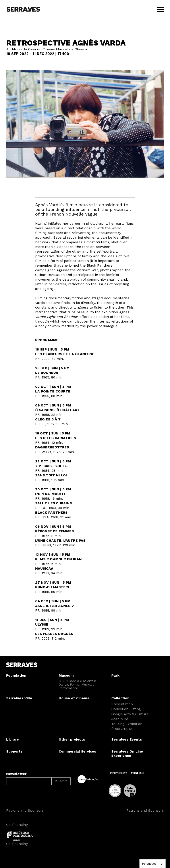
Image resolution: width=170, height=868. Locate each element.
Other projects (72, 739)
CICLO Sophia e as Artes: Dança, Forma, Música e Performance (77, 684)
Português (149, 864)
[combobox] (153, 864)
